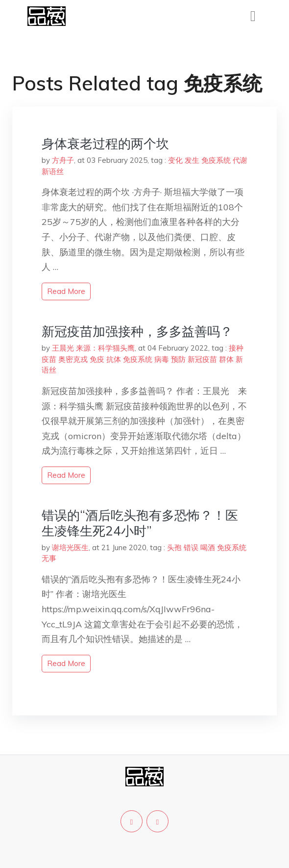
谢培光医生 (70, 547)
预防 (178, 359)
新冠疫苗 (202, 359)
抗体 (114, 359)
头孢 (174, 547)
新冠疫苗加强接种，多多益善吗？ (137, 331)
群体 (226, 359)
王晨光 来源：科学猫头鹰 (93, 348)
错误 (191, 547)
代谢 (240, 160)
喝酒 (208, 547)
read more (66, 291)
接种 (236, 348)
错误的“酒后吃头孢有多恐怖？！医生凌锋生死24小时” (140, 523)
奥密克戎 (73, 359)
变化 (175, 160)
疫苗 (49, 359)
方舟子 (63, 160)
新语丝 (53, 171)
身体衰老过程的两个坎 (105, 144)
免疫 (97, 359)
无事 (49, 558)
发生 (192, 160)
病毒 (162, 359)
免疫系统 (216, 160)
